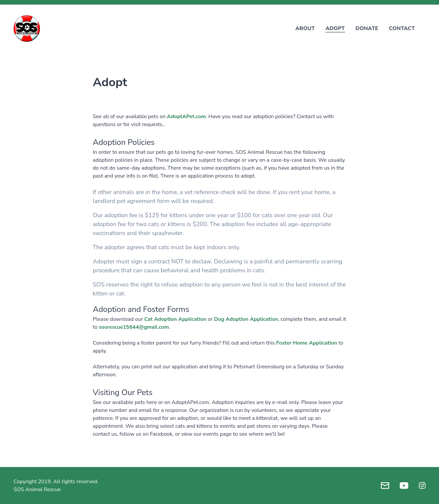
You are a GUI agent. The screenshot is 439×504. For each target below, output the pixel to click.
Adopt (335, 28)
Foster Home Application (306, 343)
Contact (402, 28)
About (305, 28)
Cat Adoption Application (175, 319)
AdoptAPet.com (186, 117)
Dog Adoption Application (246, 319)
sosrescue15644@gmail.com (134, 327)
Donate (367, 28)
